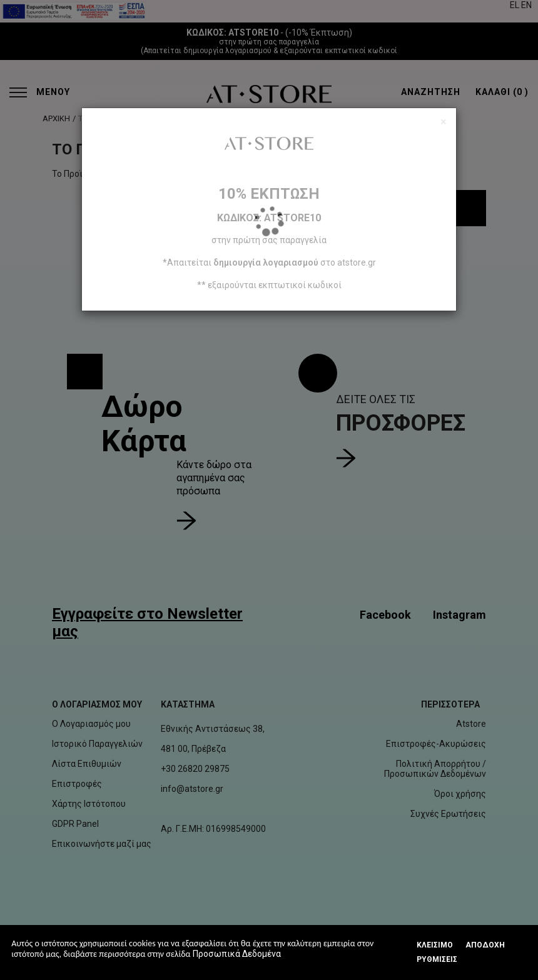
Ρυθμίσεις (437, 959)
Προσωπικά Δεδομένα (237, 954)
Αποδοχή (485, 945)
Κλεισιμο (435, 945)
